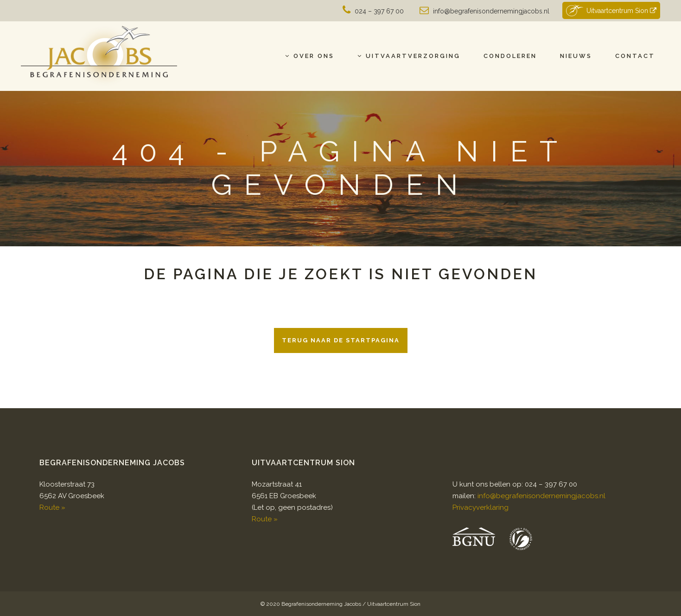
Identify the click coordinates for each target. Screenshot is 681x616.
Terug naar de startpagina (341, 340)
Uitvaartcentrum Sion (611, 10)
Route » (52, 507)
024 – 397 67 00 (379, 11)
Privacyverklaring (481, 507)
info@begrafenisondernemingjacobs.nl (491, 11)
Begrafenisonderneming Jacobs (321, 604)
